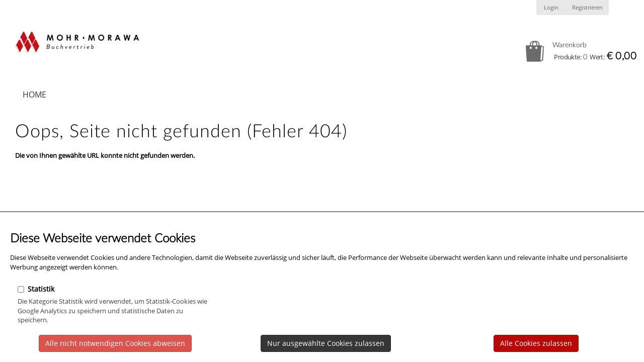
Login (551, 8)
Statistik (36, 289)
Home (34, 95)
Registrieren (587, 8)
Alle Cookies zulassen (536, 343)
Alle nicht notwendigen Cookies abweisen (115, 343)
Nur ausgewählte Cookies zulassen (326, 343)
